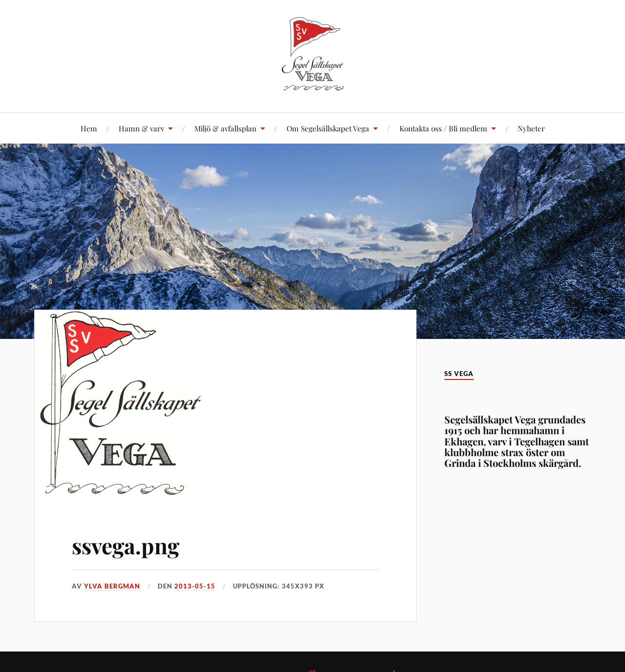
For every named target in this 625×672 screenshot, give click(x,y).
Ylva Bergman (112, 586)
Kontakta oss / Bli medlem (443, 128)
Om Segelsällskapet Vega (328, 128)
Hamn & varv (141, 128)
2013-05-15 (195, 586)
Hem (89, 128)
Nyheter (531, 128)
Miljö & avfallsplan (225, 128)
